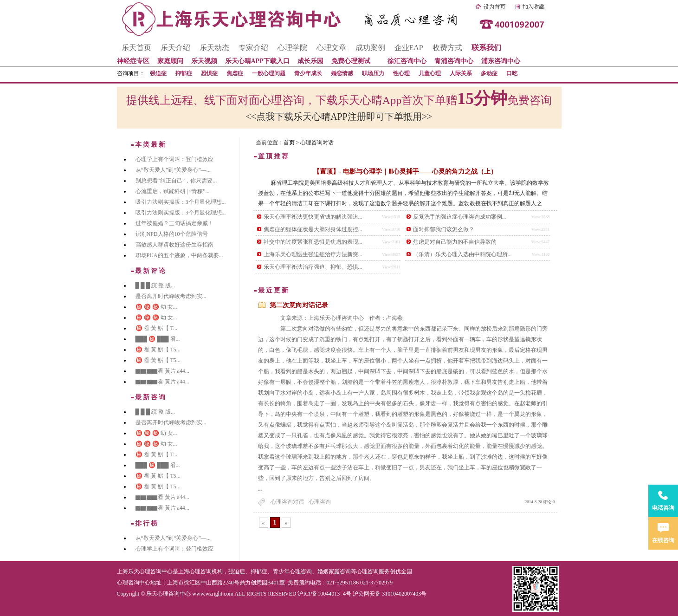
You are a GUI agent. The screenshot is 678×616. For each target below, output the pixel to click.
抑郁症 (184, 73)
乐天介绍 (175, 48)
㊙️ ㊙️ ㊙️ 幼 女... (156, 307)
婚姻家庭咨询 (334, 571)
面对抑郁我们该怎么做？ (444, 229)
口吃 (512, 73)
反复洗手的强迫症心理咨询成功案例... (460, 217)
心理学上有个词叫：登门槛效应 (174, 159)
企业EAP (409, 48)
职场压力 (373, 73)
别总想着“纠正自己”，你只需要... (176, 181)
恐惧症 (209, 73)
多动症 (489, 73)
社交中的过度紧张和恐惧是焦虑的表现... (313, 242)
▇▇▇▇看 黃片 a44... (162, 371)
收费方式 (447, 48)
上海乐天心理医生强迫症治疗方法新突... (313, 254)
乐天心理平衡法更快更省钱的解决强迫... (313, 217)
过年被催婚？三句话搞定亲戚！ (174, 223)
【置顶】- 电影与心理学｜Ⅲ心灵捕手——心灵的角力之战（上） (405, 172)
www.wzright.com (213, 594)
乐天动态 (214, 48)
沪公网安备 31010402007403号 (390, 594)
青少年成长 (308, 73)
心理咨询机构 (206, 571)
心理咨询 (320, 502)
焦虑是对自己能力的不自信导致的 (455, 242)
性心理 (401, 73)
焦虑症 (235, 73)
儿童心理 (430, 73)
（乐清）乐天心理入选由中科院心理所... (462, 254)
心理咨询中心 (134, 583)
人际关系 (461, 73)
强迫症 (158, 73)
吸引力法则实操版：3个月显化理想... (181, 202)
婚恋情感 (342, 73)
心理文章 (331, 48)
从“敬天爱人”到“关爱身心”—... (173, 170)
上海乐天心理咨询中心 (145, 571)
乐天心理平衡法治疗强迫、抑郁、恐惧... (313, 267)
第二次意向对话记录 (299, 305)
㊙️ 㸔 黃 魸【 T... (156, 328)
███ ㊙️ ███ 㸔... (158, 339)
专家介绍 (253, 48)
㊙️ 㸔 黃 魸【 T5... (158, 350)
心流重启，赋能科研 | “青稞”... (173, 191)
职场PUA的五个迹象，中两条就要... (179, 255)
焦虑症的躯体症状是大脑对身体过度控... (313, 229)
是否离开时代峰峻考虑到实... (171, 296)
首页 (289, 143)
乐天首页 (136, 48)
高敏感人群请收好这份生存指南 (174, 245)
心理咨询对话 (287, 502)
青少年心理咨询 (292, 571)
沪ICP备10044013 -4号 (324, 594)
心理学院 (292, 48)
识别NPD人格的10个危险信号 (172, 234)
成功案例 (370, 48)
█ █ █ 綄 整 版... (155, 285)
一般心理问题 (269, 73)
